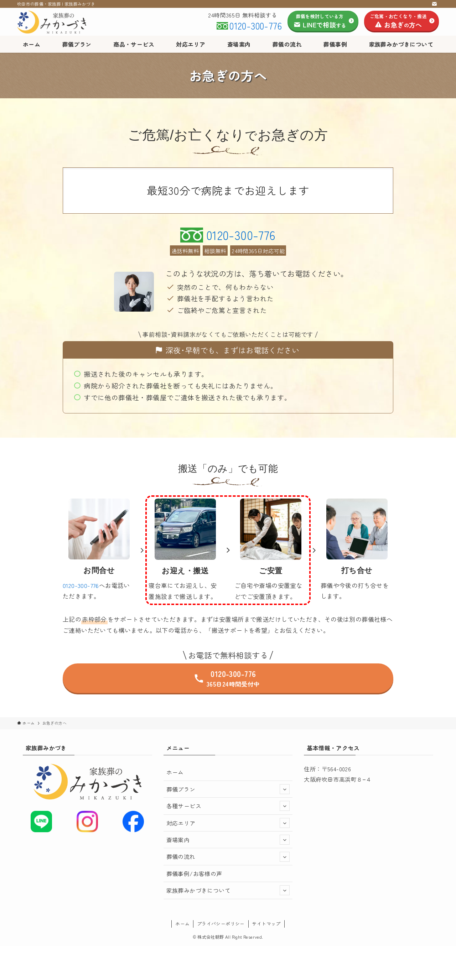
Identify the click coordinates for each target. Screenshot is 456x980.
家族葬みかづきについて (228, 890)
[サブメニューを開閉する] (285, 789)
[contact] (434, 4)
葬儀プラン (228, 789)
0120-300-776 (256, 25)
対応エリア (228, 823)
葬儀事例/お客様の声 (194, 874)
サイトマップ (266, 924)
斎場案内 (228, 840)
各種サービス (228, 806)
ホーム (175, 772)
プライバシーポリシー (221, 924)
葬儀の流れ (228, 857)
